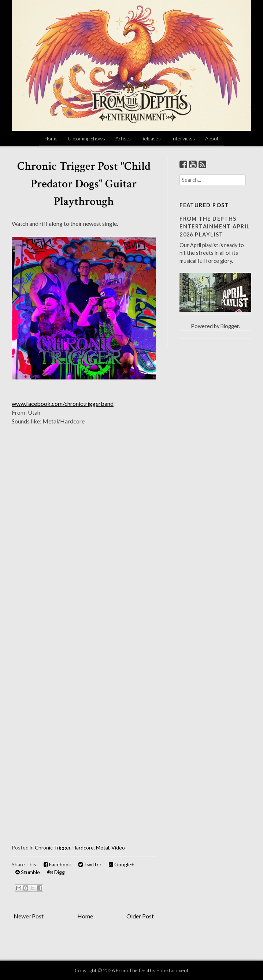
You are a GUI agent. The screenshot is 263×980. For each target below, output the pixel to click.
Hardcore (83, 847)
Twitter (90, 864)
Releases (151, 138)
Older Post (140, 916)
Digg (56, 872)
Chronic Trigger (53, 847)
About (212, 138)
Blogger (230, 326)
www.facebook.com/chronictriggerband (63, 403)
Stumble (28, 872)
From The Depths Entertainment (152, 970)
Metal (103, 847)
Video (118, 847)
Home (51, 138)
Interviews (183, 138)
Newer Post (29, 916)
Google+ (122, 864)
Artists (123, 138)
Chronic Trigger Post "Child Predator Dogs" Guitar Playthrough (84, 184)
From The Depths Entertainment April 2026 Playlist (215, 227)
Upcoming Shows (86, 138)
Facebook (57, 864)
